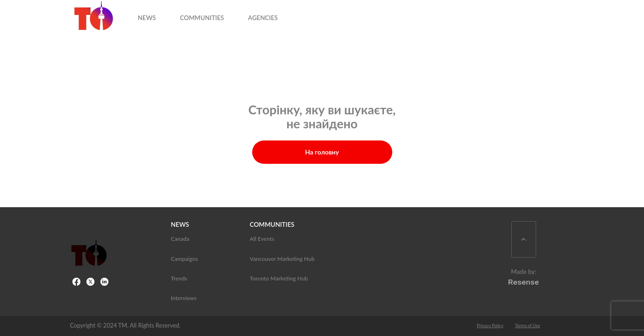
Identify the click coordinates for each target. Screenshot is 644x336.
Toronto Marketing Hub (279, 278)
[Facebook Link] (77, 282)
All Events (262, 239)
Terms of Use (528, 326)
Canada (180, 239)
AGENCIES (287, 14)
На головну (322, 152)
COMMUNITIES (226, 14)
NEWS (171, 14)
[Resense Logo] (524, 281)
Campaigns (184, 259)
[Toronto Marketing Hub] (89, 254)
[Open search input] (564, 14)
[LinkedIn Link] (105, 282)
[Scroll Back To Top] (524, 239)
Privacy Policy (490, 326)
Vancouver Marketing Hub (282, 259)
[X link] (91, 282)
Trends (179, 278)
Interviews (184, 298)
